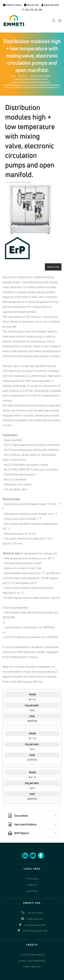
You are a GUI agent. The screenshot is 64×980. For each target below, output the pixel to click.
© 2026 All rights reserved (32, 955)
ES (36, 10)
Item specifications (22, 824)
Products (23, 76)
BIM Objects (18, 833)
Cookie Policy (32, 891)
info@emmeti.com (35, 919)
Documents (18, 816)
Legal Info (32, 885)
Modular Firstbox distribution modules (31, 82)
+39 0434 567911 (35, 913)
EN (27, 10)
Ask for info (31, 5)
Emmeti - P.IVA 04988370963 (32, 961)
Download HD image (19, 182)
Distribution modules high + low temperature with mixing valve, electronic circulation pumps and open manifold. (32, 86)
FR (32, 10)
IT (23, 10)
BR (40, 10)
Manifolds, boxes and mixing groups (31, 79)
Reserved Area (50, 5)
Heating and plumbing (41, 76)
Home (13, 76)
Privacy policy (32, 879)
